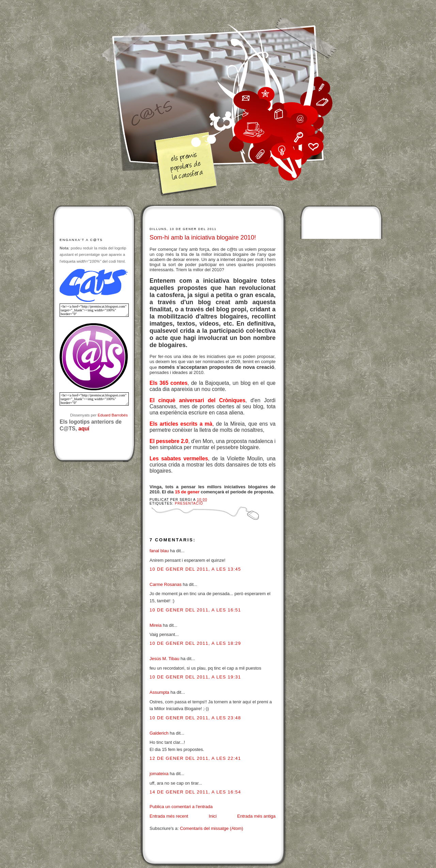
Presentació (189, 503)
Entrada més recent (169, 816)
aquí (84, 429)
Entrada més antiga (256, 816)
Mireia (155, 625)
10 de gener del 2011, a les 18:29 (195, 643)
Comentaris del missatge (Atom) (212, 828)
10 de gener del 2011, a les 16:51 (195, 610)
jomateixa (159, 774)
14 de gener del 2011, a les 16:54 (195, 792)
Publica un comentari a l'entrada (181, 807)
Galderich (159, 733)
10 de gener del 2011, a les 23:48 (195, 718)
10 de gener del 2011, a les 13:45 (195, 569)
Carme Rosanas (166, 584)
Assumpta (159, 692)
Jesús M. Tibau (164, 659)
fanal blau (159, 551)
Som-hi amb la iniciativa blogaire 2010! (203, 238)
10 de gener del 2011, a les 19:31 (195, 677)
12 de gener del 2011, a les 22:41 (195, 758)
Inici (213, 816)
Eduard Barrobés (113, 415)
